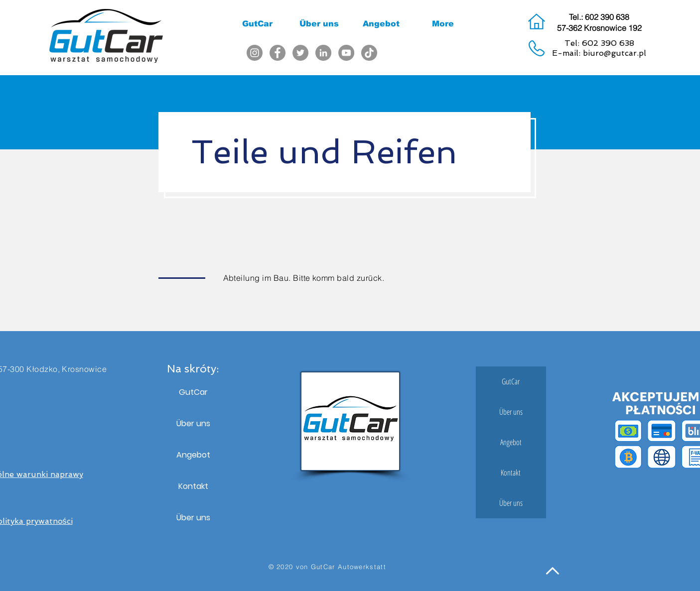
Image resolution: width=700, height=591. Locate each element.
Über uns (193, 423)
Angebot (193, 455)
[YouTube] (346, 53)
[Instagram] (255, 53)
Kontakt (193, 486)
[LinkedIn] (323, 53)
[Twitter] (300, 53)
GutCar (193, 392)
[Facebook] (278, 53)
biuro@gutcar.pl (615, 53)
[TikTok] (369, 53)
